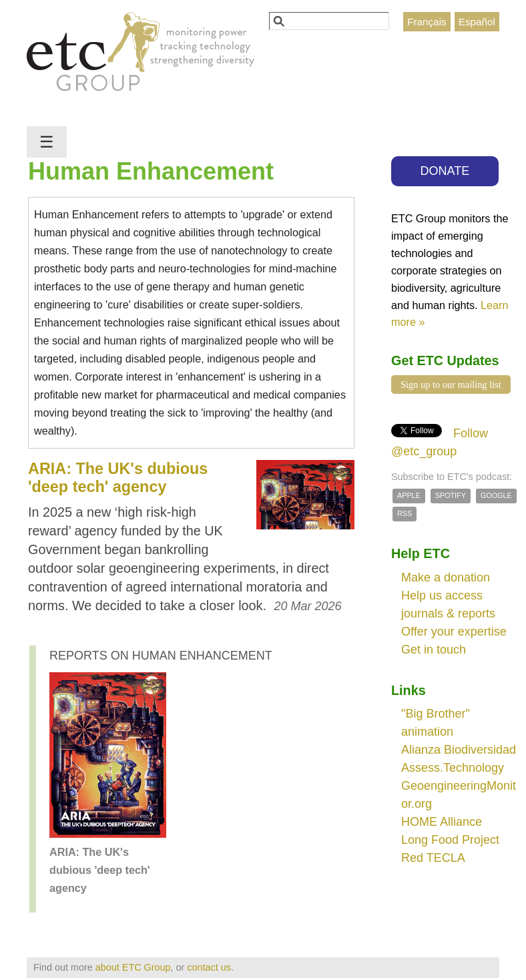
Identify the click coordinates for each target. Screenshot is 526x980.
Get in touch (434, 650)
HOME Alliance (442, 822)
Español (477, 22)
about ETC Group (133, 967)
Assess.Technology (453, 768)
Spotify (451, 495)
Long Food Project (450, 840)
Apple (409, 495)
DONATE (445, 171)
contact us (209, 967)
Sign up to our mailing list (451, 385)
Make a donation (446, 577)
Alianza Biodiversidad (459, 750)
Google (496, 495)
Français (427, 22)
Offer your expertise (454, 632)
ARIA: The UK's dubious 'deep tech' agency (118, 478)
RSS (405, 513)
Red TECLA (433, 858)
